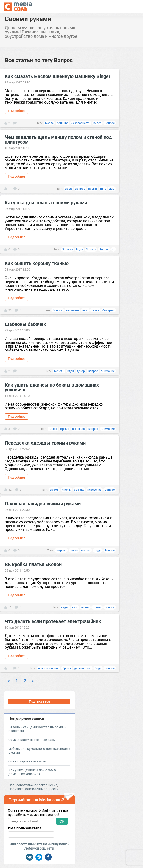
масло (49, 123)
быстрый (109, 310)
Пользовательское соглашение (33, 785)
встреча (61, 550)
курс (75, 607)
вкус (85, 310)
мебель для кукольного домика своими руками (39, 750)
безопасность (81, 123)
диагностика (83, 668)
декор (81, 371)
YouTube (63, 123)
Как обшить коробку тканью (37, 263)
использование (49, 668)
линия (74, 550)
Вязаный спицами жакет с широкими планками (37, 729)
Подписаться (39, 701)
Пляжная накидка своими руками (43, 503)
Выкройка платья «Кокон (33, 564)
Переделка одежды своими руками (45, 443)
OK (62, 821)
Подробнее (17, 111)
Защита (67, 249)
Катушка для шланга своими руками (46, 202)
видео (97, 123)
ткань (95, 310)
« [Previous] (9, 681)
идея (71, 371)
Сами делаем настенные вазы (32, 740)
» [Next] (33, 681)
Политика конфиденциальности (33, 789)
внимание (72, 310)
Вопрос (110, 123)
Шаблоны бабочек (25, 324)
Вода (68, 189)
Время (93, 189)
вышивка (78, 429)
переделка (94, 490)
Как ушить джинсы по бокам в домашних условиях (52, 387)
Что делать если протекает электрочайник (53, 621)
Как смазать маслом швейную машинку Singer (58, 76)
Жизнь (66, 490)
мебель (59, 371)
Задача (91, 249)
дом (112, 189)
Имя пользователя (25, 828)
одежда (79, 490)
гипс (103, 189)
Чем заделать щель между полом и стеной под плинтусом (58, 139)
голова (86, 550)
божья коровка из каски (27, 761)
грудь (98, 550)
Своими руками (28, 19)
